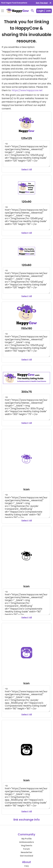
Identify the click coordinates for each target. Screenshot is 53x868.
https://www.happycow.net (27, 90)
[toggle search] (33, 11)
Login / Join (44, 11)
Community (26, 834)
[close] (50, 3)
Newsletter (26, 852)
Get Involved (26, 856)
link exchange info (27, 820)
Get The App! (42, 3)
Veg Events (27, 845)
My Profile (27, 839)
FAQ (27, 866)
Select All (27, 170)
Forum (26, 849)
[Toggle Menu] (3, 11)
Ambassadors (27, 842)
